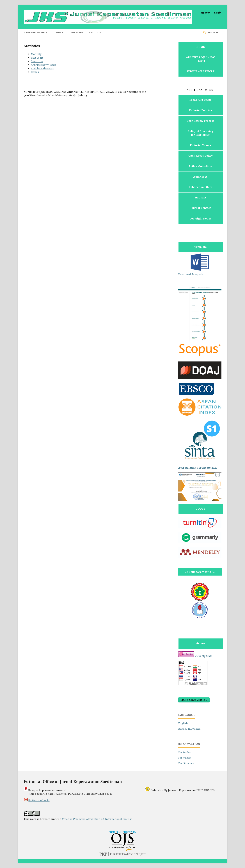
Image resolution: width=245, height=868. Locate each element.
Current (59, 32)
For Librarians (186, 763)
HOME (201, 47)
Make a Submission (194, 700)
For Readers (185, 752)
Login (218, 13)
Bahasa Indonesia (189, 729)
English (183, 723)
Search (212, 32)
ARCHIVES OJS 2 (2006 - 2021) (201, 59)
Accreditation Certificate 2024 (198, 468)
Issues (35, 72)
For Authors (185, 758)
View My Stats (203, 656)
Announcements (36, 32)
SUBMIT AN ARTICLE (201, 71)
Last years (37, 58)
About (94, 32)
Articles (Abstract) (42, 68)
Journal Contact (201, 208)
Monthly (36, 54)
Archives (77, 32)
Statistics (201, 197)
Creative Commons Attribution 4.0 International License (97, 819)
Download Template (200, 272)
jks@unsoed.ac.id (37, 800)
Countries (37, 61)
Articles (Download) (43, 65)
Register (204, 13)
